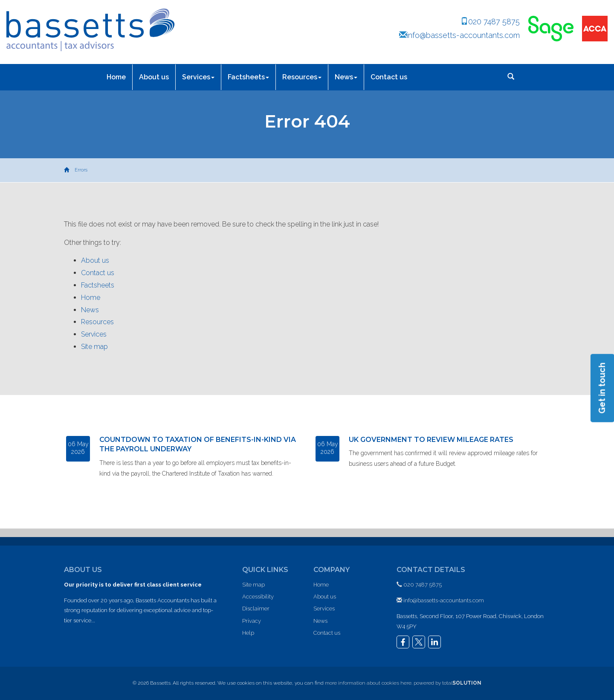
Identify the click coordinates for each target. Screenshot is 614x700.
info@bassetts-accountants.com (459, 35)
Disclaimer (256, 609)
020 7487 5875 (490, 22)
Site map (94, 347)
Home (116, 77)
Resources (302, 77)
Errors (81, 170)
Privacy (252, 621)
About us (154, 77)
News (346, 77)
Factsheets (248, 77)
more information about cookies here (368, 683)
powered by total (447, 683)
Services (198, 77)
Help (248, 633)
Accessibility (258, 597)
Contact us (389, 77)
